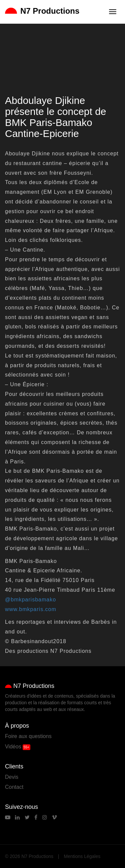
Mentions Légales (82, 856)
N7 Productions (42, 11)
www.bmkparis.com (31, 609)
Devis (12, 777)
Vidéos (13, 747)
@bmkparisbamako (30, 600)
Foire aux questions (28, 736)
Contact (14, 787)
